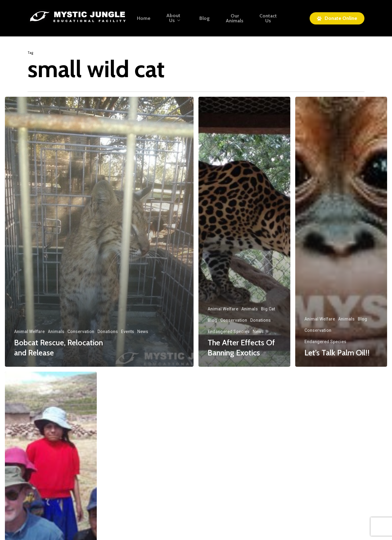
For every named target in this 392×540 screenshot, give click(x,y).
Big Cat (268, 309)
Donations (108, 332)
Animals (56, 332)
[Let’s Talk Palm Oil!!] (341, 232)
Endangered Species (229, 332)
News (143, 332)
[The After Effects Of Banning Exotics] (244, 232)
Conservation (81, 332)
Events (128, 332)
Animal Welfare (29, 332)
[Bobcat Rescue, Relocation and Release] (99, 232)
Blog (212, 320)
